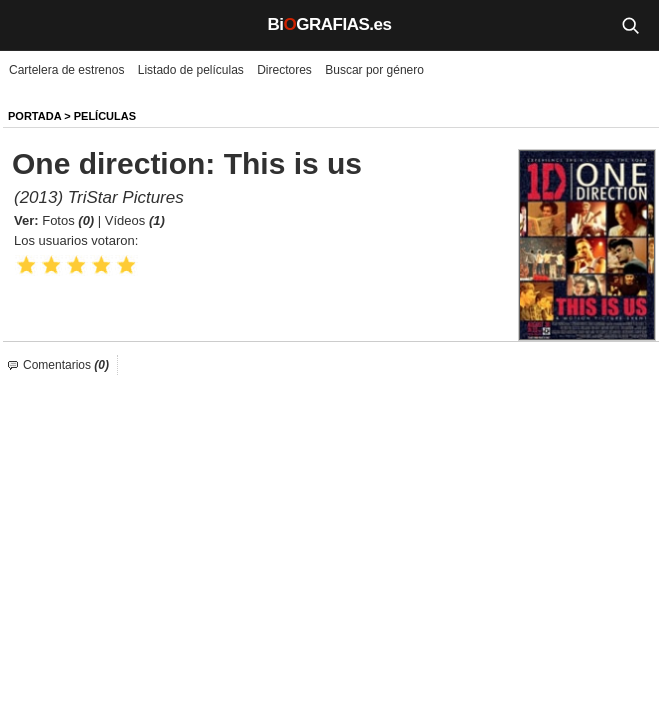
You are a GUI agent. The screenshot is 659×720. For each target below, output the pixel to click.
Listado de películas (191, 70)
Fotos (68, 220)
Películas (105, 116)
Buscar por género (374, 70)
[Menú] (30, 25)
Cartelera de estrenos (66, 70)
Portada (34, 116)
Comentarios (66, 365)
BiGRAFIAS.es (330, 24)
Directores (284, 70)
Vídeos (135, 220)
